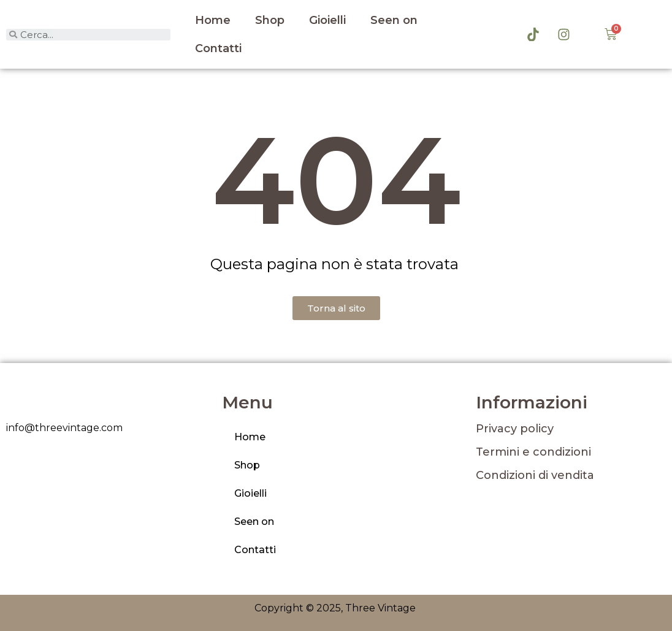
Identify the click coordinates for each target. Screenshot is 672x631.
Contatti (218, 48)
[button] (336, 308)
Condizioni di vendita (535, 475)
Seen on (394, 20)
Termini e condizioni (533, 452)
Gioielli (327, 20)
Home (213, 20)
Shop (270, 20)
